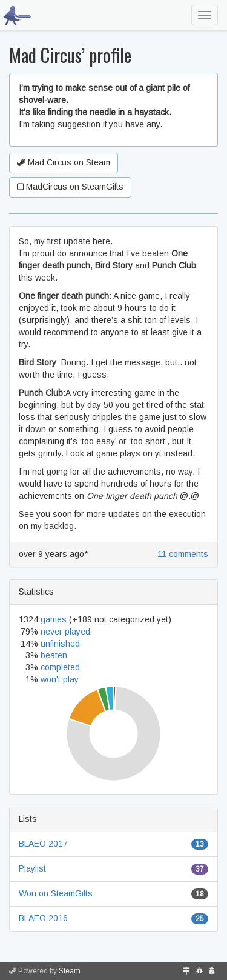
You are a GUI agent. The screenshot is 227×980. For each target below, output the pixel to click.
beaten (54, 655)
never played (65, 632)
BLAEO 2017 (43, 844)
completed (60, 667)
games (54, 619)
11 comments (183, 554)
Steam (70, 971)
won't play (60, 679)
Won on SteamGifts (56, 893)
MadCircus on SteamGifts (70, 187)
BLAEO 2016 (43, 918)
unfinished (60, 644)
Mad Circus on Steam (64, 162)
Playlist (32, 868)
